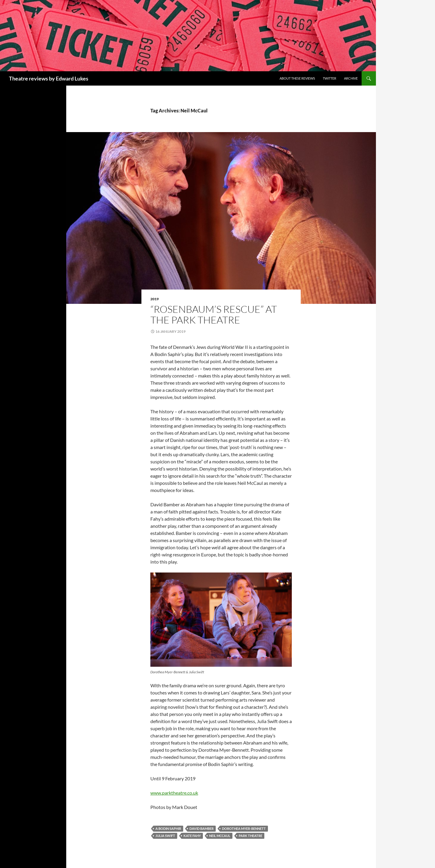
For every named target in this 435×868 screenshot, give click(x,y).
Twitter (330, 78)
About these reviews (297, 78)
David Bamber (202, 828)
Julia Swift (165, 836)
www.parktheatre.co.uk (174, 793)
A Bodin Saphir (168, 828)
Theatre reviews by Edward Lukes (49, 78)
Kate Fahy (192, 836)
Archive (351, 78)
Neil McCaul (220, 836)
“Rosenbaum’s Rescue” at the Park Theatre (214, 314)
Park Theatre (250, 836)
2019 (155, 299)
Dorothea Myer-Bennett (244, 828)
